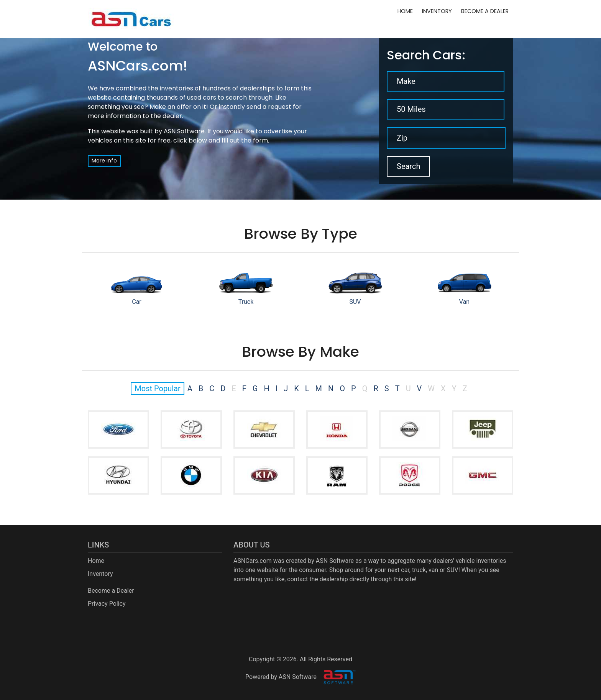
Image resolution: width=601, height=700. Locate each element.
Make (406, 81)
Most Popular (157, 389)
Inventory (437, 11)
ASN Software (184, 131)
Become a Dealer (485, 11)
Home (405, 11)
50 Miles (411, 109)
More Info (104, 161)
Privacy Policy (107, 604)
